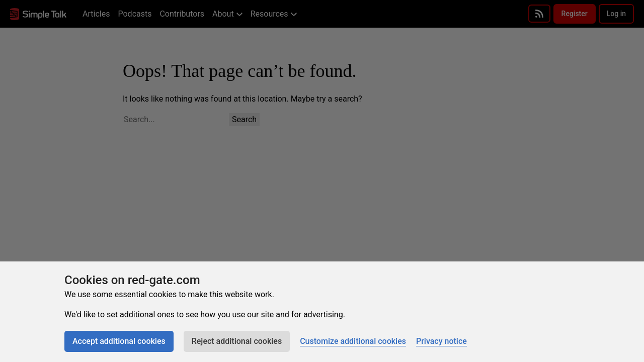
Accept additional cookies (119, 341)
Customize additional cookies (353, 341)
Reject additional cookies (237, 341)
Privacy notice (441, 341)
